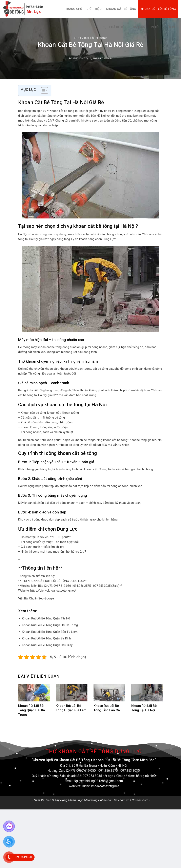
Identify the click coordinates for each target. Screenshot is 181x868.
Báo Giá (139, 27)
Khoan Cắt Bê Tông (121, 9)
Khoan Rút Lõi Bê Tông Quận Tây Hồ (46, 618)
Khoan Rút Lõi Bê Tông (158, 9)
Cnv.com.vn (121, 800)
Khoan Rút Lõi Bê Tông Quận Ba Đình (46, 638)
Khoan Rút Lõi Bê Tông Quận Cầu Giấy (47, 645)
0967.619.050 (86, 771)
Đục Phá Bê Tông (115, 27)
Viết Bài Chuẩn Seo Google (36, 598)
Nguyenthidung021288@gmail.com (98, 781)
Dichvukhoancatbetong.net (100, 786)
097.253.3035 (130, 771)
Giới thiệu (94, 9)
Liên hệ (170, 27)
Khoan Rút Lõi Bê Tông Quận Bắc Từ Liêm (50, 632)
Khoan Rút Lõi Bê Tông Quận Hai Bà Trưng (50, 625)
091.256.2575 (108, 771)
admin (108, 58)
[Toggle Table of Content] (43, 90)
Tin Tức (155, 27)
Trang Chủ (74, 9)
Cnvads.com (140, 800)
